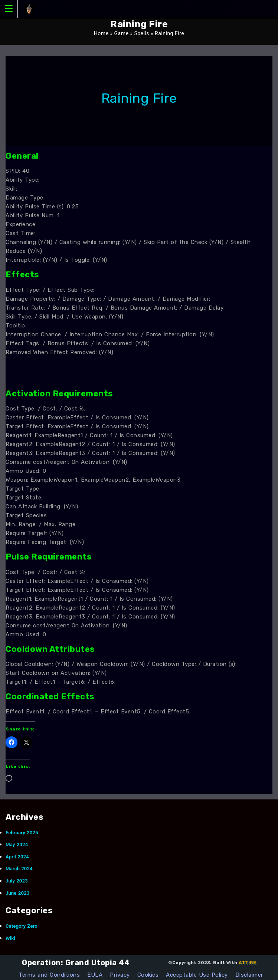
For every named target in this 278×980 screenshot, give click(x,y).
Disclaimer (249, 975)
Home (101, 33)
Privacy (120, 975)
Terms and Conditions (49, 975)
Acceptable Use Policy (197, 975)
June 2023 (17, 893)
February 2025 (22, 833)
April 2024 (17, 857)
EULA (95, 975)
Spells (142, 33)
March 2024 (19, 869)
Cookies (148, 975)
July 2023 (17, 881)
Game (122, 33)
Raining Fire (139, 98)
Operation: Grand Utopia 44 (76, 963)
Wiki (10, 938)
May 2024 (17, 844)
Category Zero (22, 926)
